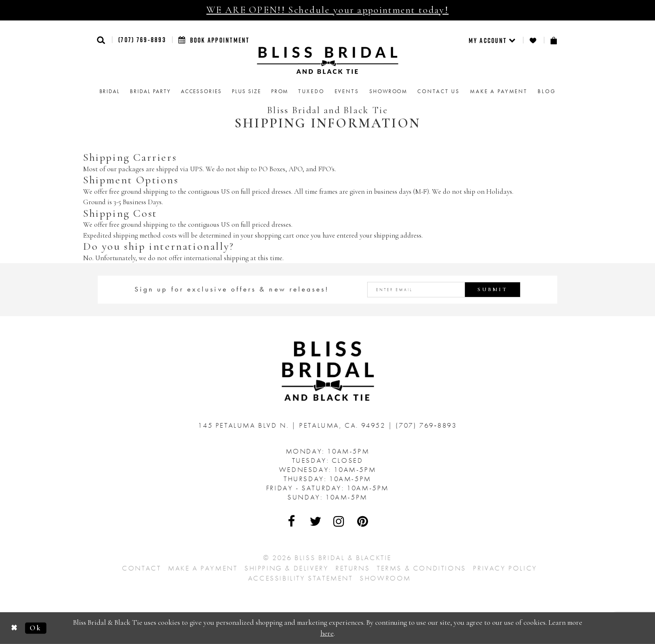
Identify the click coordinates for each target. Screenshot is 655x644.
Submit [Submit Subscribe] (493, 289)
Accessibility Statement (301, 578)
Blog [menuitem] (547, 91)
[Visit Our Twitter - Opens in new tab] (316, 521)
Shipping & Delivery (286, 568)
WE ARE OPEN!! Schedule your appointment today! (327, 10)
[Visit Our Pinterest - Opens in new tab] (363, 521)
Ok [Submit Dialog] (36, 628)
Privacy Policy (505, 568)
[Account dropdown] (493, 40)
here (327, 633)
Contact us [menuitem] (439, 91)
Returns (353, 568)
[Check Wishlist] (533, 40)
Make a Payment (203, 568)
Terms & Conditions (421, 568)
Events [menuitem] (347, 91)
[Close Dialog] (14, 628)
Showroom (385, 578)
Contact (141, 568)
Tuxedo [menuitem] (311, 91)
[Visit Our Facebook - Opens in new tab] (292, 521)
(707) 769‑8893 (142, 40)
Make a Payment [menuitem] (499, 91)
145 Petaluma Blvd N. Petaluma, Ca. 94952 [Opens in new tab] (293, 425)
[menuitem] (493, 40)
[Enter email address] (444, 290)
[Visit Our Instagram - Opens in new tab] (339, 521)
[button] (101, 40)
